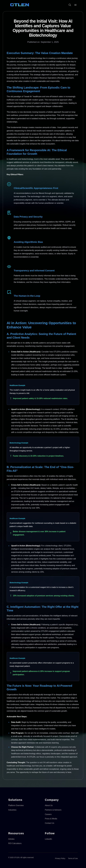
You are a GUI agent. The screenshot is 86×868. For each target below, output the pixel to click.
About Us (49, 805)
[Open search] (70, 5)
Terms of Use (73, 858)
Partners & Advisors (53, 810)
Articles (11, 839)
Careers (48, 814)
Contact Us (50, 823)
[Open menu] (75, 5)
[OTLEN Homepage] (20, 5)
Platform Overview (16, 805)
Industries (12, 810)
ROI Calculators (15, 843)
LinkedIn (49, 839)
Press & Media (51, 819)
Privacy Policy (60, 858)
